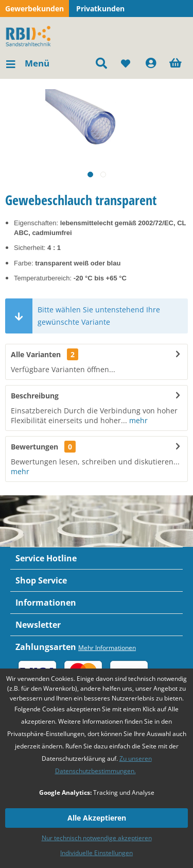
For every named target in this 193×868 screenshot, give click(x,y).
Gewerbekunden (34, 9)
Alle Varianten (45, 354)
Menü (28, 62)
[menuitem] (27, 63)
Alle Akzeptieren (97, 818)
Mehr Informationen (107, 648)
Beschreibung (35, 396)
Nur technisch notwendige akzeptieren (97, 838)
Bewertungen (34, 447)
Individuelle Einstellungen (97, 853)
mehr (137, 420)
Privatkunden (100, 9)
